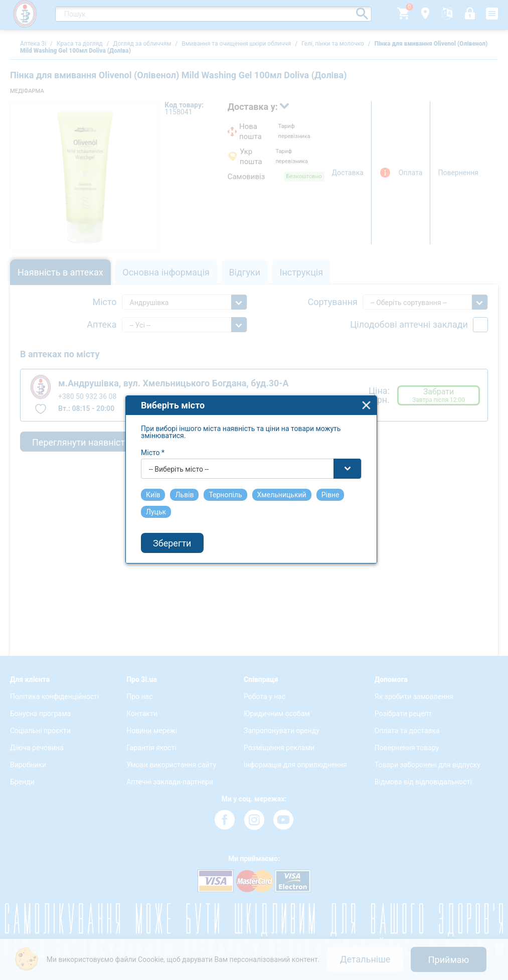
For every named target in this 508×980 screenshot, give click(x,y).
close (370, 392)
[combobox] (255, 456)
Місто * (156, 440)
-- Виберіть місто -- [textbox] (182, 456)
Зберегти (176, 530)
